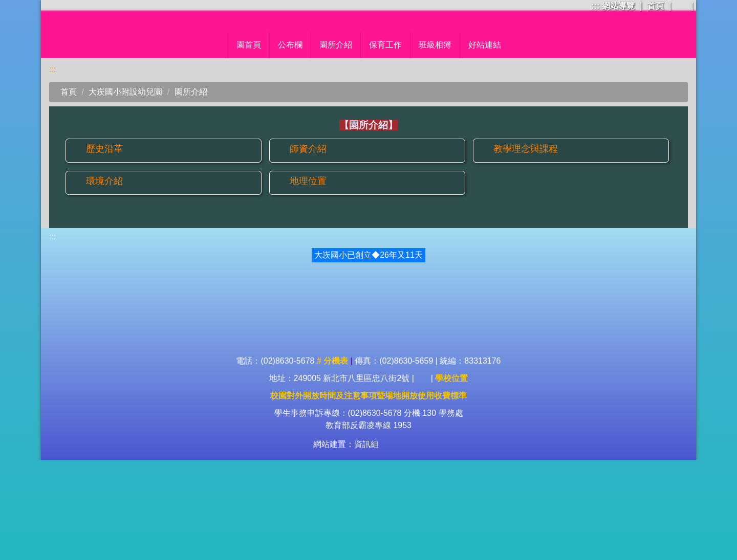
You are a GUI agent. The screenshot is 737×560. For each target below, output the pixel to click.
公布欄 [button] (262, 142)
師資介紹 (308, 246)
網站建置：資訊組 (346, 544)
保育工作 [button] (357, 142)
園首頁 (220, 142)
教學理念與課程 (526, 246)
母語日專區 (460, 142)
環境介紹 (104, 278)
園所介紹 (191, 188)
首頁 (656, 6)
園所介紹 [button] (307, 142)
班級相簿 (406, 142)
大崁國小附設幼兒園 (125, 188)
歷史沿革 (104, 246)
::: (595, 6)
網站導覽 (618, 6)
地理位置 (308, 278)
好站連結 (514, 142)
